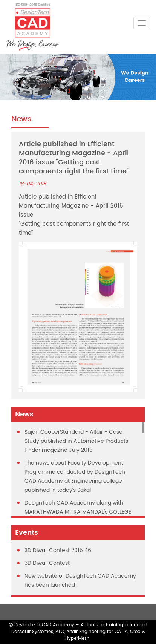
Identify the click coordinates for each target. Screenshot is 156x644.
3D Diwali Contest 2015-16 (58, 550)
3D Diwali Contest (47, 563)
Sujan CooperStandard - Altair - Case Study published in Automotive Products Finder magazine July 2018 (76, 441)
